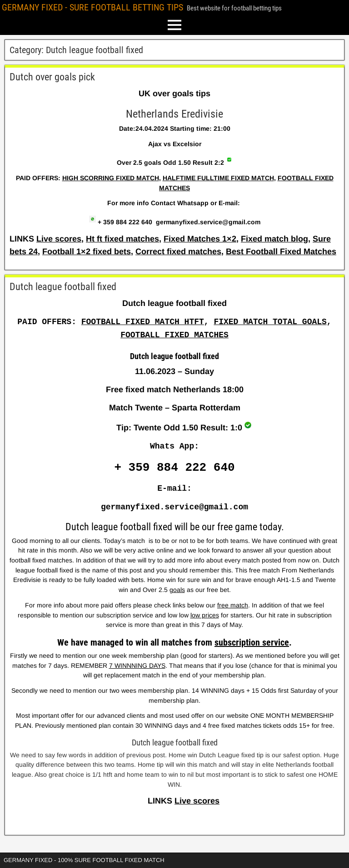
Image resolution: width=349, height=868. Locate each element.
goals (177, 590)
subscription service (252, 642)
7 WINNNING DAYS (137, 666)
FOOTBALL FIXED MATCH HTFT (143, 322)
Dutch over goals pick (52, 77)
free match (233, 605)
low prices (205, 615)
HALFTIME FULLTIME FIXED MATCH (218, 178)
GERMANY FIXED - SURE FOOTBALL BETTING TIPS (92, 7)
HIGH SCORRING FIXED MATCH (111, 178)
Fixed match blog (274, 239)
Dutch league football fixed (63, 287)
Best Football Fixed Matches (281, 252)
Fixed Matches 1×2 (200, 239)
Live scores (59, 239)
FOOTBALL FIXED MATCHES (174, 335)
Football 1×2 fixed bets (87, 252)
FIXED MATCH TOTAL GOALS (270, 322)
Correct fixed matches (178, 252)
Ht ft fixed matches (122, 239)
